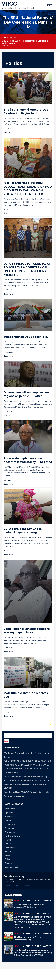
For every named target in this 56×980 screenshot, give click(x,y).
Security (9, 863)
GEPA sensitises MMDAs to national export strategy (23, 531)
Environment (10, 832)
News (7, 855)
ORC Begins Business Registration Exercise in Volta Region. (25, 42)
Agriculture (10, 813)
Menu (50, 5)
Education (9, 828)
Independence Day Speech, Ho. (26, 337)
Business (9, 817)
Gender (8, 844)
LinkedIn (27, 886)
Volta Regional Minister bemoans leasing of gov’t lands (27, 631)
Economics (10, 824)
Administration (11, 809)
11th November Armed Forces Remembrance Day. (26, 777)
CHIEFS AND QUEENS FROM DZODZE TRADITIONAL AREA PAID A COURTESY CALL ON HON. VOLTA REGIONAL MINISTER (28, 189)
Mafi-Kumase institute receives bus (26, 695)
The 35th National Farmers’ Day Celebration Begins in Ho (26, 112)
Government (10, 848)
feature (8, 840)
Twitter (17, 886)
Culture (8, 821)
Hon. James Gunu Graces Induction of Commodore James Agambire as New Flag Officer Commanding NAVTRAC (26, 784)
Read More (8, 133)
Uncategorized (11, 867)
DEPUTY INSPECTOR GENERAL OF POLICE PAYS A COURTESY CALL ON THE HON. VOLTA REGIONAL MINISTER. (27, 269)
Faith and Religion (13, 836)
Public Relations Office (39, 901)
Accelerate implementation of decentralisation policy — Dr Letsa (28, 460)
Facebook (7, 886)
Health (8, 852)
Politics (8, 859)
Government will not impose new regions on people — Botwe (27, 394)
